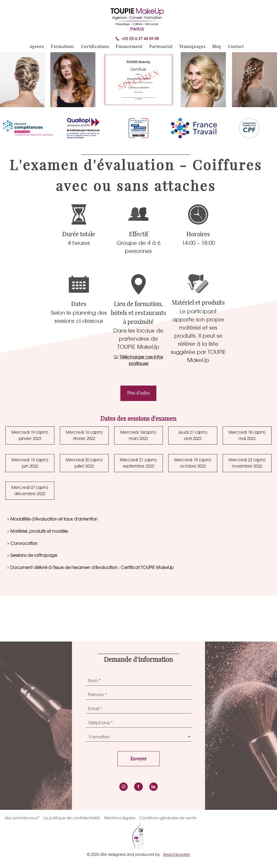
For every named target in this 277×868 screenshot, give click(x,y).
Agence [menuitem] (37, 47)
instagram (123, 787)
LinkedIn (154, 787)
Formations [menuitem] (63, 47)
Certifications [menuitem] (95, 47)
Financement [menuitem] (129, 47)
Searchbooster (177, 854)
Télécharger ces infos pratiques (141, 360)
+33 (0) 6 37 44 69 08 (140, 39)
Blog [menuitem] (217, 47)
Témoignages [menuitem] (192, 47)
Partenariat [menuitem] (161, 47)
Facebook (138, 787)
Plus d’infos (138, 393)
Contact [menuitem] (236, 47)
